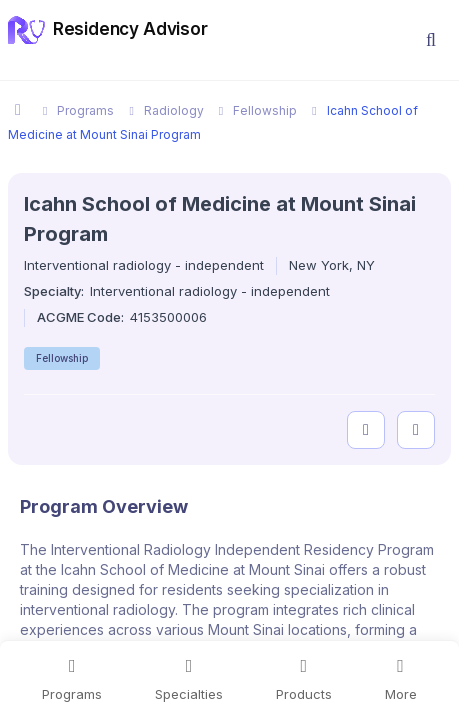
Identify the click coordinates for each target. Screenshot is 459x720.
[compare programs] (416, 430)
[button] (431, 40)
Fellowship (62, 358)
